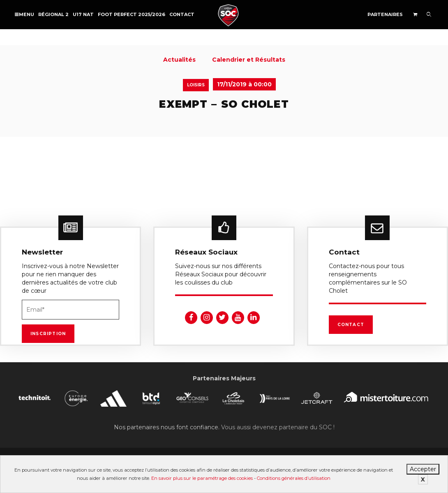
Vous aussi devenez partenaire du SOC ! (278, 427)
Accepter (423, 469)
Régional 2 (53, 14)
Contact (182, 14)
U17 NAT (83, 14)
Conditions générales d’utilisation (294, 478)
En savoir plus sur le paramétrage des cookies (202, 478)
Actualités (179, 60)
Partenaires (385, 14)
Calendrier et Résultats (249, 60)
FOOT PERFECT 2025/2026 (132, 14)
